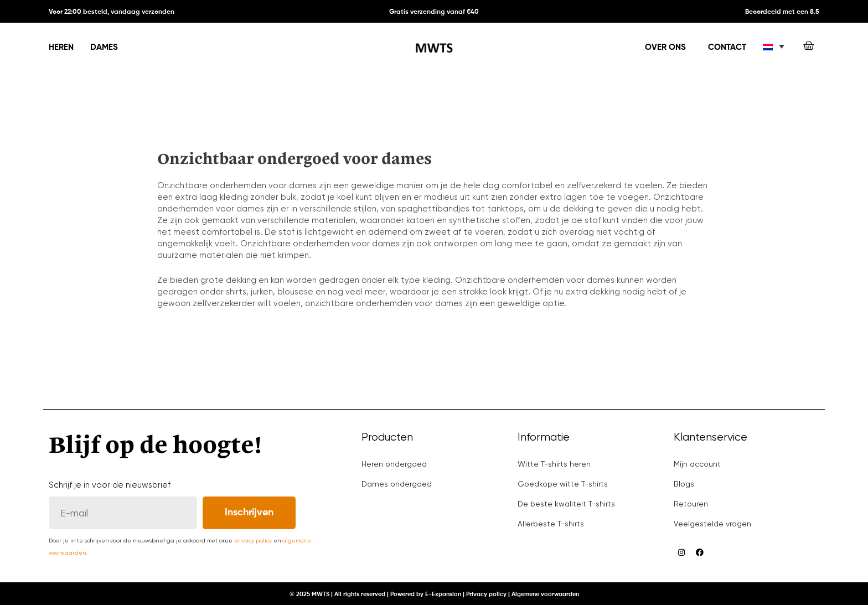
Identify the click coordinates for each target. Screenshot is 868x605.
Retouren (691, 504)
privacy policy (253, 541)
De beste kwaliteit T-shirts (566, 504)
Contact (727, 47)
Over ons (665, 47)
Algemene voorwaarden (545, 594)
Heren (61, 47)
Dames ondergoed (397, 484)
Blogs (684, 484)
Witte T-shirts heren (554, 464)
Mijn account (697, 464)
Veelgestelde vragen (712, 524)
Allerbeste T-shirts (551, 524)
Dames (104, 47)
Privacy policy (486, 594)
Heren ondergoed (394, 464)
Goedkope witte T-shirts (563, 484)
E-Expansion (443, 594)
